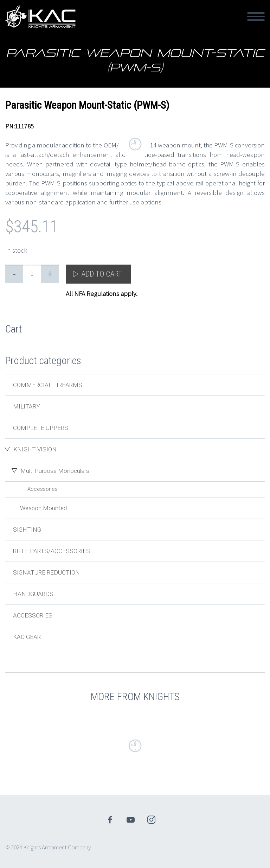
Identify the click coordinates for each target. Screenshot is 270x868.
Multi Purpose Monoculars (55, 471)
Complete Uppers (41, 428)
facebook (110, 820)
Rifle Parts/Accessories (52, 551)
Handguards (33, 594)
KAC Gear (27, 637)
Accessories (43, 489)
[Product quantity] (32, 274)
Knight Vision (35, 449)
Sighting (27, 530)
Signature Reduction (46, 572)
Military (27, 406)
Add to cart (102, 274)
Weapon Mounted (43, 508)
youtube (131, 820)
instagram (152, 820)
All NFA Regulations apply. (102, 293)
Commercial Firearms (48, 385)
